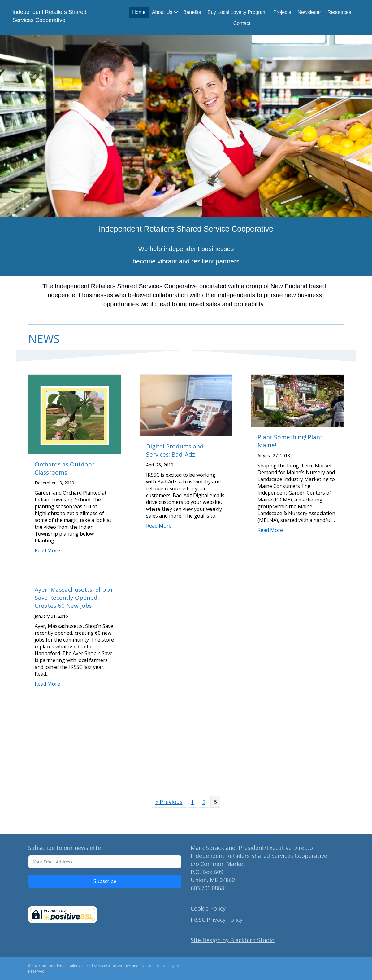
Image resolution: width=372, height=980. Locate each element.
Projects (282, 12)
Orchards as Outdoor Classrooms (65, 468)
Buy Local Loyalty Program (237, 12)
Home (139, 12)
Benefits (192, 12)
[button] (176, 12)
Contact (242, 23)
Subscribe (105, 881)
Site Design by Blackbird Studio (233, 940)
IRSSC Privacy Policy (217, 920)
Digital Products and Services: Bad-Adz (175, 450)
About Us (162, 12)
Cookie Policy (208, 908)
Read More (47, 550)
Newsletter (309, 12)
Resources (339, 12)
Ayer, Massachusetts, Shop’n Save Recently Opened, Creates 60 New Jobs (75, 598)
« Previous (169, 802)
